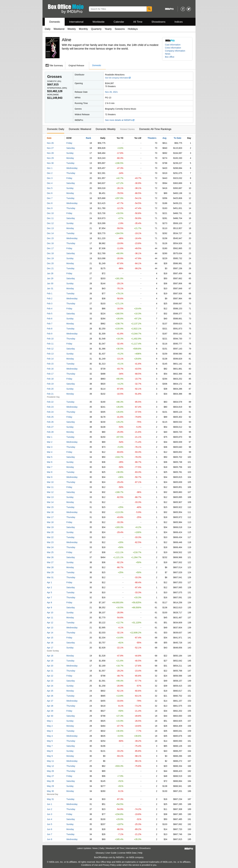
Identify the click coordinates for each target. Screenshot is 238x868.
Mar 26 (50, 557)
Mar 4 (50, 452)
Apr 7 (49, 597)
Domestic (55, 22)
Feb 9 (50, 334)
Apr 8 (49, 602)
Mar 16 (50, 512)
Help (140, 853)
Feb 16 (50, 369)
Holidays (133, 29)
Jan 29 (50, 278)
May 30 (50, 791)
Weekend (59, 29)
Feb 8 (50, 329)
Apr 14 (50, 633)
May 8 (50, 751)
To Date (177, 138)
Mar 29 (50, 572)
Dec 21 (50, 268)
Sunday (70, 153)
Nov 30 (50, 163)
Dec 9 (50, 208)
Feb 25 (50, 417)
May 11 (50, 761)
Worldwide (98, 22)
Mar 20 (50, 532)
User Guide (111, 853)
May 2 (50, 726)
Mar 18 (50, 522)
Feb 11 (50, 344)
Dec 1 (50, 168)
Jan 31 (50, 288)
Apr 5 (49, 592)
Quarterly (96, 29)
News (168, 54)
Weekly (72, 29)
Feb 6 (50, 319)
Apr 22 (50, 676)
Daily (48, 29)
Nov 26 (50, 143)
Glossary (100, 853)
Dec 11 (50, 218)
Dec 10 (50, 213)
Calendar (119, 22)
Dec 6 (50, 193)
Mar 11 (50, 487)
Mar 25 (50, 552)
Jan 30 (50, 283)
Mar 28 (50, 567)
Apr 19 (50, 661)
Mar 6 (50, 462)
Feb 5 (50, 314)
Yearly (108, 29)
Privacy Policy (109, 865)
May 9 (50, 756)
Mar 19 (50, 527)
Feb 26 (50, 422)
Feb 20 (50, 389)
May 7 (50, 746)
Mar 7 (50, 467)
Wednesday (72, 168)
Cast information (173, 45)
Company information (175, 51)
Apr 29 (50, 711)
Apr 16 (50, 643)
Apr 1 (49, 582)
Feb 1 (50, 293)
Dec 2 (50, 173)
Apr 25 (50, 691)
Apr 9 (49, 607)
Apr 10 (50, 613)
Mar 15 (50, 507)
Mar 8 (50, 472)
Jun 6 (49, 829)
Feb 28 (50, 432)
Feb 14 (50, 359)
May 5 (50, 741)
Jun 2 (49, 809)
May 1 (50, 721)
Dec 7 (50, 198)
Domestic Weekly (106, 129)
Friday (69, 143)
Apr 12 (50, 623)
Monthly (83, 29)
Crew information (173, 48)
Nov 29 (50, 158)
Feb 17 (50, 374)
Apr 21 (50, 671)
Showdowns (158, 22)
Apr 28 (50, 706)
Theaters (152, 138)
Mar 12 (50, 492)
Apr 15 (50, 638)
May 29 (50, 786)
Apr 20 (50, 666)
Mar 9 (50, 477)
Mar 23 (50, 542)
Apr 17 (50, 648)
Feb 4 (50, 309)
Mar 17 (50, 517)
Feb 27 (50, 427)
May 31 (50, 799)
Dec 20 (50, 263)
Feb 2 (50, 299)
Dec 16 (50, 243)
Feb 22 (50, 402)
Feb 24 (50, 412)
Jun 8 (49, 839)
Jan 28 (50, 273)
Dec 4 (50, 183)
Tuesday (70, 163)
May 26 (50, 771)
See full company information (118, 78)
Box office (170, 57)
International (76, 22)
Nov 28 (50, 153)
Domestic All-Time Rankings (155, 129)
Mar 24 (50, 547)
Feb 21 (50, 394)
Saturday (71, 148)
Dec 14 (50, 233)
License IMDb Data (127, 853)
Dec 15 (50, 238)
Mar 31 (50, 577)
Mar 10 (50, 482)
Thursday (71, 173)
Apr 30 (50, 716)
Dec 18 (50, 253)
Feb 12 (50, 349)
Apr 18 (50, 656)
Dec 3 (50, 178)
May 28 (50, 781)
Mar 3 (50, 447)
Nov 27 (50, 148)
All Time (138, 22)
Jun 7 (49, 834)
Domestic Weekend (80, 129)
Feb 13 (50, 354)
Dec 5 (50, 188)
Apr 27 (50, 701)
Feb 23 (50, 407)
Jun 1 (49, 804)
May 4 (50, 736)
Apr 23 (50, 681)
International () (57, 88)
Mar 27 (50, 562)
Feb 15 (50, 364)
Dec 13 (50, 228)
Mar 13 (50, 497)
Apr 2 (49, 587)
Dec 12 (50, 223)
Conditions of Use (89, 865)
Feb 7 (50, 324)
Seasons (120, 29)
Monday (70, 158)
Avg (164, 138)
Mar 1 (50, 437)
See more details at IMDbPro (120, 120)
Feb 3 (50, 304)
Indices (179, 22)
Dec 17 (50, 248)
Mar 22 (50, 537)
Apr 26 (50, 696)
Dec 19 (50, 258)
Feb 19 (50, 384)
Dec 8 (50, 203)
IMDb (132, 857)
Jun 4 (49, 819)
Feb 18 (50, 379)
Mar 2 (50, 442)
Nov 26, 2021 (111, 92)
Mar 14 (50, 502)
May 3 (50, 731)
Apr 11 (50, 618)
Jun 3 (49, 814)
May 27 (50, 776)
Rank (88, 138)
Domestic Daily (56, 129)
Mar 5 (50, 457)
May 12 (50, 766)
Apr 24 (50, 686)
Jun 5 (49, 824)
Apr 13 (50, 628)
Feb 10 (50, 339)
